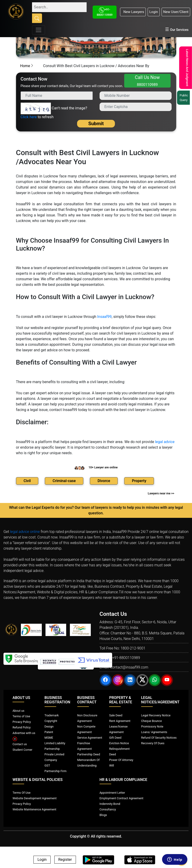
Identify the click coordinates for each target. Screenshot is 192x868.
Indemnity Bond (110, 804)
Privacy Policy (22, 722)
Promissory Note (152, 726)
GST (47, 765)
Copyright (51, 721)
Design (49, 726)
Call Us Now (147, 81)
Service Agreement (90, 738)
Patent (49, 732)
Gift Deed (115, 738)
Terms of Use (21, 716)
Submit (96, 124)
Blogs (103, 815)
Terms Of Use (21, 793)
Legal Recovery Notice (156, 715)
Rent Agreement (120, 721)
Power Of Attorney (121, 760)
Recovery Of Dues (153, 743)
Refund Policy (22, 727)
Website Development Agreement (35, 798)
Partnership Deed (89, 754)
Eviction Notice (119, 743)
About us (18, 711)
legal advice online (25, 532)
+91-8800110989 (126, 658)
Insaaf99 (104, 317)
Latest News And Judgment (186, 68)
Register (65, 860)
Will (112, 765)
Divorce (104, 481)
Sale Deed (116, 715)
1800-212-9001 (133, 648)
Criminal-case (64, 481)
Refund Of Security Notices (159, 738)
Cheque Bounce (151, 721)
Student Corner (22, 750)
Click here (29, 117)
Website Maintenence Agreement (34, 809)
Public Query (185, 98)
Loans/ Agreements (154, 732)
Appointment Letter (112, 793)
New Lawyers (133, 12)
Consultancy (108, 809)
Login (154, 12)
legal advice (165, 442)
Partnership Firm (56, 771)
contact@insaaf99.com (129, 667)
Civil (27, 481)
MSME (49, 738)
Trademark (52, 715)
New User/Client (176, 12)
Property (139, 481)
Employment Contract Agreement (122, 798)
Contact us (20, 744)
